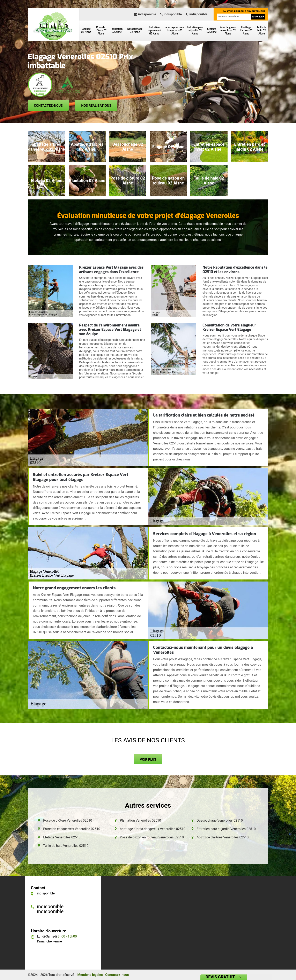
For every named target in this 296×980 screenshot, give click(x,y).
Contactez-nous (48, 106)
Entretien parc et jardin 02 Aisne (195, 30)
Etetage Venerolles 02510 (62, 837)
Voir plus (148, 760)
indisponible (145, 14)
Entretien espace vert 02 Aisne (154, 30)
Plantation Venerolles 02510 (140, 820)
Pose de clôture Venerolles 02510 (68, 820)
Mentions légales (90, 975)
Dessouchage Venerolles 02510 (220, 820)
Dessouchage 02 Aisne (135, 31)
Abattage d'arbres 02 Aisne (246, 30)
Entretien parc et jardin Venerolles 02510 (226, 829)
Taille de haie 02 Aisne (261, 30)
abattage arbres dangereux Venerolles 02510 (153, 829)
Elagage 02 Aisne (86, 31)
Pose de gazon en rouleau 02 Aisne (228, 30)
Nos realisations (96, 106)
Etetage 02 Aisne (212, 31)
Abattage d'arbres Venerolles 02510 (223, 837)
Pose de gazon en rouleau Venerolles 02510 (152, 837)
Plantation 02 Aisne (117, 31)
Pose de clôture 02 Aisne (101, 30)
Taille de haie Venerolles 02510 (66, 846)
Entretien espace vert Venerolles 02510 (72, 829)
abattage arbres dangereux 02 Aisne (175, 30)
